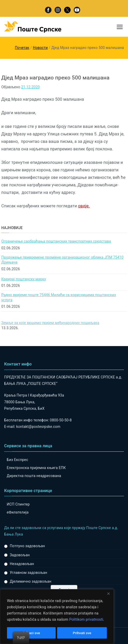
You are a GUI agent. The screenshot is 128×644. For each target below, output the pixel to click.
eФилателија (18, 512)
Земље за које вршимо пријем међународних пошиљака (50, 323)
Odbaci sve (31, 633)
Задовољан (20, 555)
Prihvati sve (82, 633)
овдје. (84, 206)
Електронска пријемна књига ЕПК (36, 468)
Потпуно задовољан (27, 546)
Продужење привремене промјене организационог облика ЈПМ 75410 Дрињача (62, 260)
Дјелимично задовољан (31, 581)
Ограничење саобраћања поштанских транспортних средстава (56, 241)
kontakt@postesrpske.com (38, 427)
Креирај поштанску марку (24, 279)
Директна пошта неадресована (34, 476)
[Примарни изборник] (120, 27)
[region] (57, 617)
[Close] (108, 594)
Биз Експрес (17, 460)
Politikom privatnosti (86, 620)
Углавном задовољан (29, 573)
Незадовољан (22, 564)
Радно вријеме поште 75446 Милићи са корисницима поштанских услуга (59, 297)
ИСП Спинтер (18, 504)
